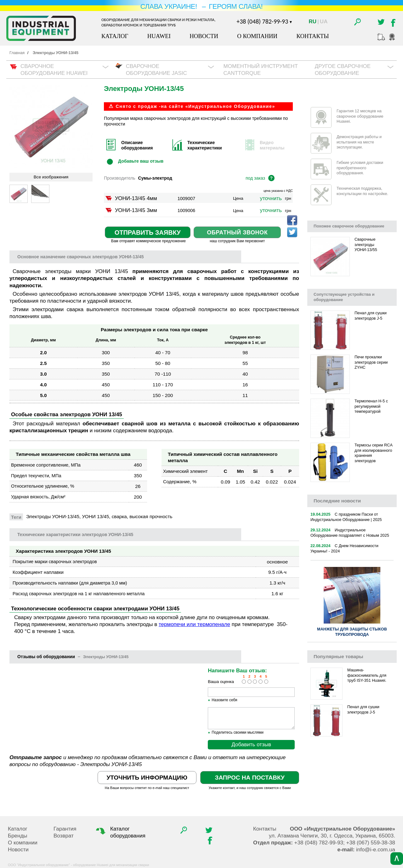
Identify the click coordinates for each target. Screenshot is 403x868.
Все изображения (51, 177)
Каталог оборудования (120, 832)
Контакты (312, 36)
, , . (332, 836)
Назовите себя (222, 700)
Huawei (159, 36)
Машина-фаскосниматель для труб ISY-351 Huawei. (367, 675)
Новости (204, 36)
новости (337, 501)
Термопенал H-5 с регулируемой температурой (371, 406)
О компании (257, 36)
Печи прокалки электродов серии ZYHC (371, 362)
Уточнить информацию (147, 778)
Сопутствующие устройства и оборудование (344, 297)
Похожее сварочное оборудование (349, 226)
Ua (324, 22)
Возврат (64, 836)
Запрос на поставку (250, 778)
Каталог (115, 36)
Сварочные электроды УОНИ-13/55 (366, 245)
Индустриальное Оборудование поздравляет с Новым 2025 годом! (350, 535)
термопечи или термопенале (194, 624)
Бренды (18, 836)
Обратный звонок (237, 232)
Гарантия (65, 829)
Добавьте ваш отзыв (141, 161)
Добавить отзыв (251, 745)
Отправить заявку (148, 232)
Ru (313, 22)
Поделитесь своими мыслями (236, 733)
